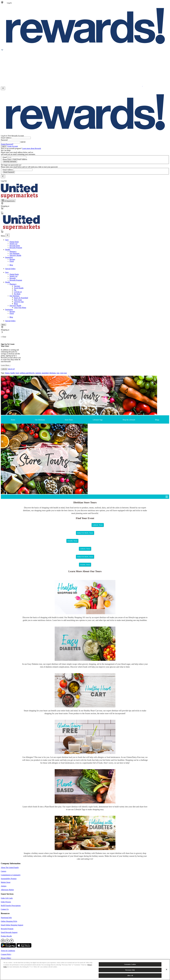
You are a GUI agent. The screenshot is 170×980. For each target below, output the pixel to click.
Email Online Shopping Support (12, 925)
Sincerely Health (15, 255)
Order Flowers (6, 902)
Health (8, 250)
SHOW (23, 142)
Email (5, 157)
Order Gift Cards (7, 898)
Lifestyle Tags (19, 302)
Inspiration (9, 257)
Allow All (130, 975)
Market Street (6, 882)
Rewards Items (15, 246)
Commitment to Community (11, 875)
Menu (3, 236)
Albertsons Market (7, 890)
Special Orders (10, 269)
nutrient (38, 373)
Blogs (16, 304)
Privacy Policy (6, 958)
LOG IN (4, 369)
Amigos (4, 886)
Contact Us (5, 909)
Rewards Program (16, 248)
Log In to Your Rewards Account (12, 136)
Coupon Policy (6, 954)
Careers (4, 871)
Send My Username (10, 162)
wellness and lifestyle (27, 373)
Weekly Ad (13, 244)
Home (13, 420)
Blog (11, 265)
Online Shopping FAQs (9, 921)
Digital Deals (14, 242)
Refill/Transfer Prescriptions (11, 906)
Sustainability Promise (9, 879)
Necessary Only (130, 970)
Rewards (13, 278)
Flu (15, 290)
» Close (3, 337)
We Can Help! (6, 150)
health (13, 373)
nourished (45, 373)
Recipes (12, 259)
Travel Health (19, 288)
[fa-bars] (2, 212)
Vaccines (17, 286)
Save (7, 240)
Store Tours (18, 300)
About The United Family (10, 868)
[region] (85, 970)
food (17, 373)
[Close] (167, 969)
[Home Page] (19, 198)
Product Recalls (6, 936)
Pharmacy (13, 251)
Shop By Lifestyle (129, 420)
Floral (12, 261)
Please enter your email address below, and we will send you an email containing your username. (18, 153)
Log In (4, 146)
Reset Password (9, 172)
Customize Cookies (130, 964)
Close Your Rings (20, 308)
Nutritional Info (6, 918)
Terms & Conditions (8, 951)
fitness (7, 373)
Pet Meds (17, 294)
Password (4, 140)
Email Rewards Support (9, 932)
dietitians (53, 373)
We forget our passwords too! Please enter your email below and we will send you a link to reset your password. (29, 166)
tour (58, 373)
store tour (64, 373)
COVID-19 (18, 292)
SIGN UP (11, 369)
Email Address (6, 138)
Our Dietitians (14, 253)
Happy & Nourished (21, 298)
